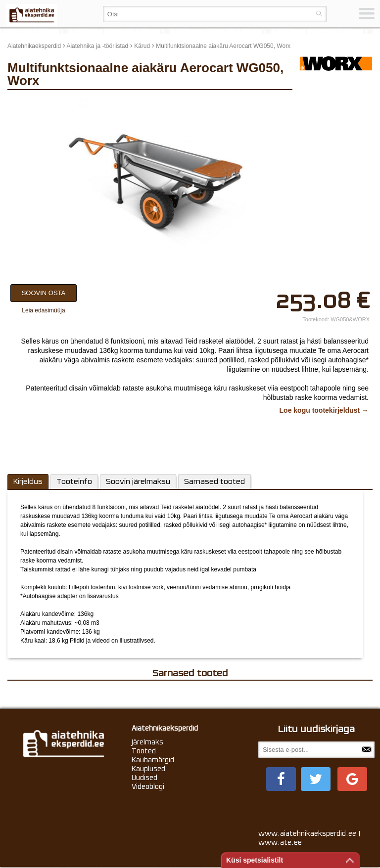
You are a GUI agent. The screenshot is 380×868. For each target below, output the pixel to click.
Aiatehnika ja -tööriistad (97, 46)
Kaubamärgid (153, 760)
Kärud (142, 46)
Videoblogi (148, 786)
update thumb (320, 102)
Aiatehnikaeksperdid (34, 46)
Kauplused (148, 769)
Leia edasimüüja (43, 310)
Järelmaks (147, 742)
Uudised (144, 778)
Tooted (144, 751)
